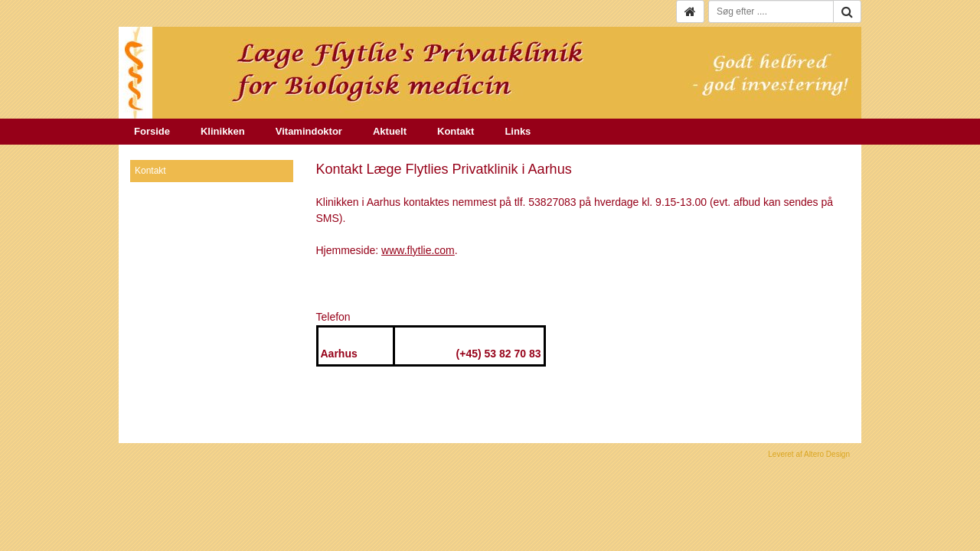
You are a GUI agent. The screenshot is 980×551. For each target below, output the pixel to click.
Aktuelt (390, 131)
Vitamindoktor (309, 131)
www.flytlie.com (418, 250)
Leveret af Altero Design (809, 454)
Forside (152, 131)
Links (518, 131)
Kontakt (456, 131)
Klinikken (223, 131)
